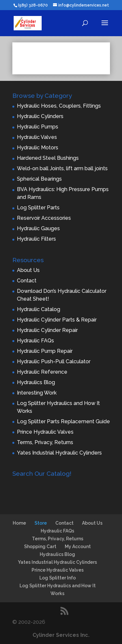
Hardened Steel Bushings (48, 158)
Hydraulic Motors (38, 148)
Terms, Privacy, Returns (45, 442)
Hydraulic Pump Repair (45, 351)
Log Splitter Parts (38, 208)
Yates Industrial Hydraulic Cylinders (59, 453)
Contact (27, 281)
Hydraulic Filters (36, 239)
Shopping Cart (40, 547)
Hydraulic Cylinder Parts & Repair (57, 320)
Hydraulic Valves (37, 137)
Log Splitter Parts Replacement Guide (63, 421)
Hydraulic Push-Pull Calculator (54, 361)
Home (19, 523)
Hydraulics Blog (36, 382)
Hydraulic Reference (42, 372)
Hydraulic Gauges (38, 228)
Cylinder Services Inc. (61, 635)
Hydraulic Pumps (38, 127)
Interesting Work (37, 393)
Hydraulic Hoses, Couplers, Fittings (59, 106)
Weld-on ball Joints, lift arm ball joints (62, 168)
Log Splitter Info (58, 578)
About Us (28, 270)
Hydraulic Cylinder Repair (47, 330)
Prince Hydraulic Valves (45, 432)
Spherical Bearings (39, 179)
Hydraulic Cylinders (40, 116)
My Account (78, 547)
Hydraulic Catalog (39, 309)
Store (41, 523)
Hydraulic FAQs (35, 341)
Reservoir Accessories (44, 218)
